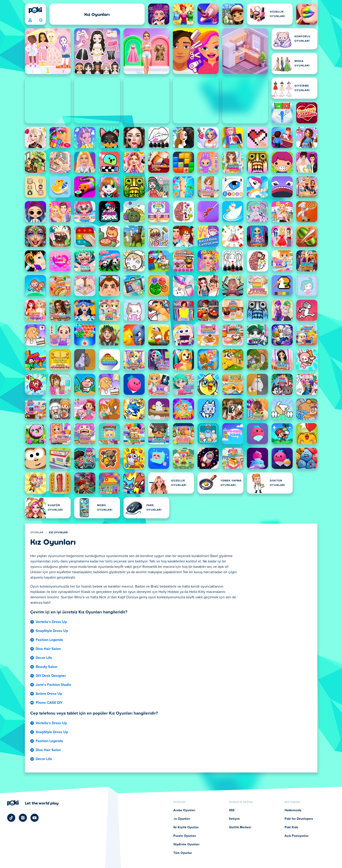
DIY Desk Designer (51, 676)
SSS (232, 810)
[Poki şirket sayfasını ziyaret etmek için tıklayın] (33, 803)
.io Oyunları (182, 819)
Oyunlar (37, 533)
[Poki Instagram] (23, 818)
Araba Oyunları (184, 810)
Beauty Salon (46, 667)
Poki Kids (291, 827)
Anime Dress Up (49, 694)
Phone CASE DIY (49, 703)
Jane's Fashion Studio (53, 685)
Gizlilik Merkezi (240, 827)
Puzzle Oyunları (185, 836)
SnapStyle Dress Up (52, 631)
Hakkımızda (293, 810)
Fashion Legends (49, 640)
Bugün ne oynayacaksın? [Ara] (41, 20)
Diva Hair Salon (48, 649)
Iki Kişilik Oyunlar (186, 827)
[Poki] (35, 10)
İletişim (234, 819)
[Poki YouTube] (35, 818)
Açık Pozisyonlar (297, 836)
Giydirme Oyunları (186, 844)
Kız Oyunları (58, 533)
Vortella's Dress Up (51, 622)
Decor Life (44, 658)
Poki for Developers (299, 819)
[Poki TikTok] (11, 818)
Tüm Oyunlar (183, 853)
